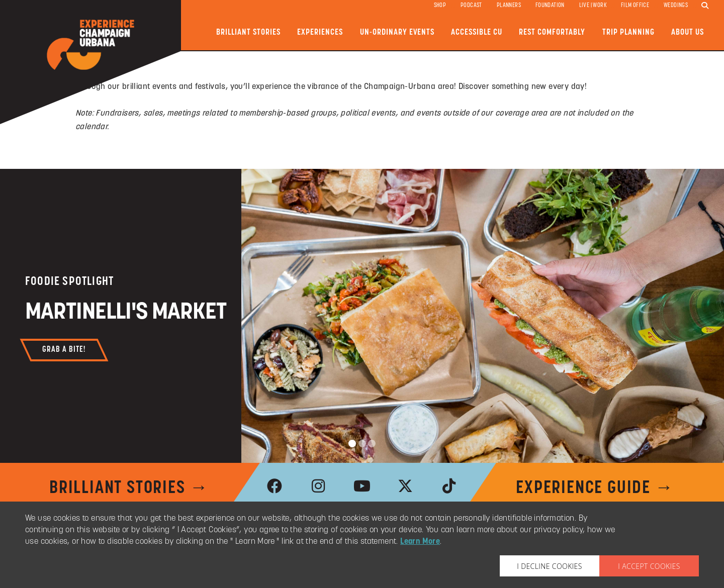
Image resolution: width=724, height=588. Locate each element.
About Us (688, 32)
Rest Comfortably (552, 32)
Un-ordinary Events (397, 32)
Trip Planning (628, 32)
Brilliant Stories (248, 32)
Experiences (320, 32)
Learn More (420, 542)
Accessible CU (477, 32)
